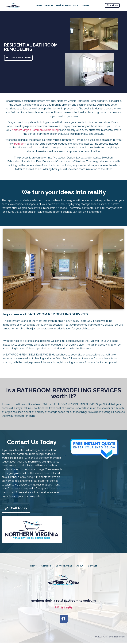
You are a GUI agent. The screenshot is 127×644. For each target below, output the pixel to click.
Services (49, 5)
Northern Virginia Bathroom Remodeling (35, 130)
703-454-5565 (64, 608)
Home (39, 5)
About (76, 5)
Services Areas (63, 5)
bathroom (20, 144)
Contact (86, 5)
